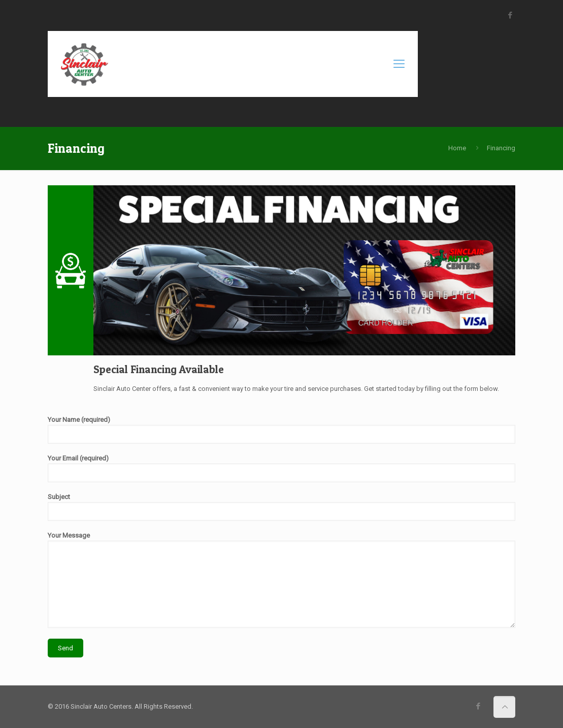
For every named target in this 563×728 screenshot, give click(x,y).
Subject (281, 507)
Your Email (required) (281, 468)
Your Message (281, 580)
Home (457, 148)
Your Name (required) (281, 430)
